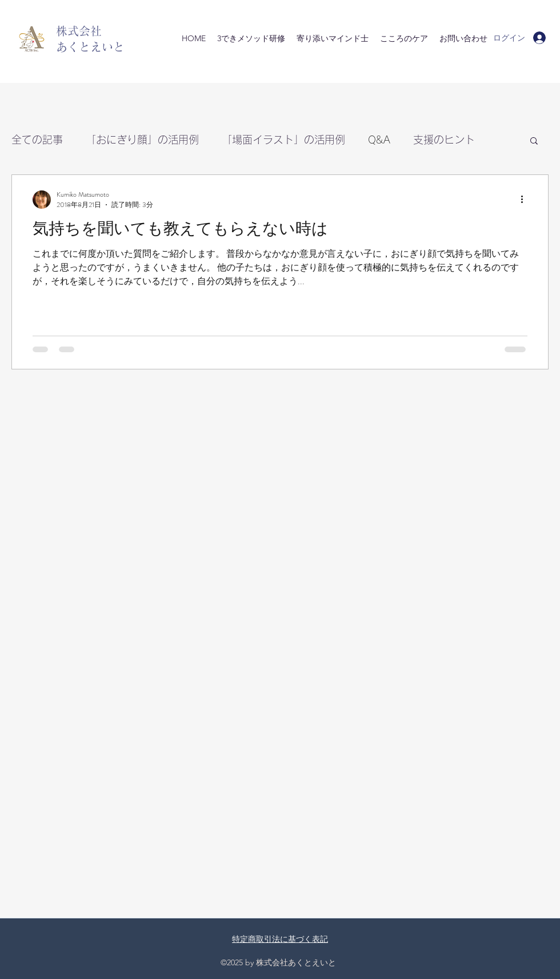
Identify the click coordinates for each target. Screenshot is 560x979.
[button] (534, 142)
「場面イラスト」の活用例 (283, 140)
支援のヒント (444, 140)
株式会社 (79, 31)
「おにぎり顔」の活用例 (142, 140)
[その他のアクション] (526, 200)
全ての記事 (37, 140)
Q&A (379, 140)
